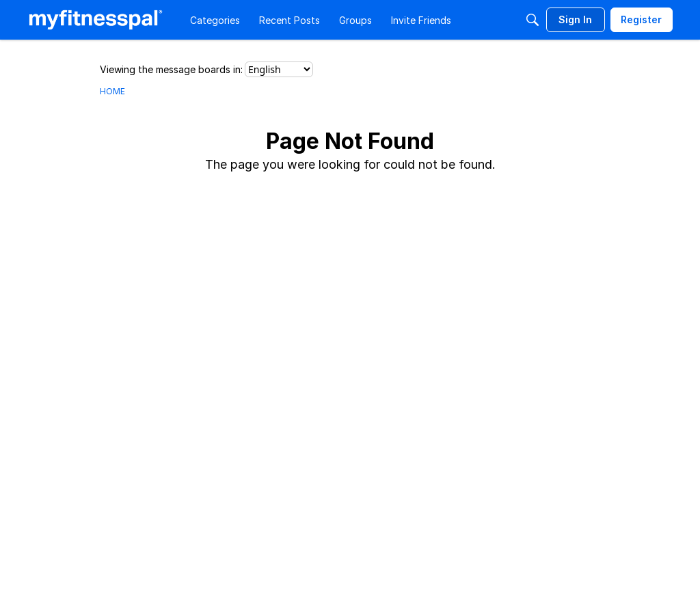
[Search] (533, 20)
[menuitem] (215, 20)
